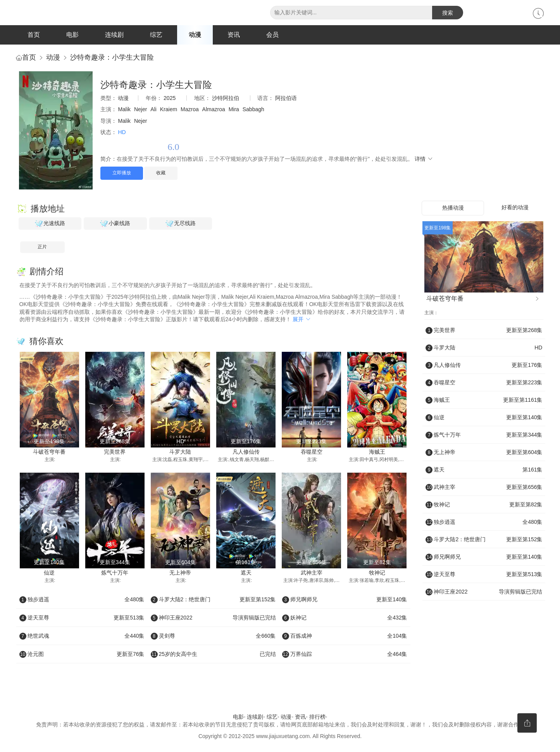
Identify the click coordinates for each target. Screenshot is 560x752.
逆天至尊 (82, 618)
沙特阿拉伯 (226, 98)
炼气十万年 (115, 573)
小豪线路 (115, 224)
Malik (124, 110)
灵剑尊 (213, 636)
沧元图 (82, 654)
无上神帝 (180, 573)
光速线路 (50, 224)
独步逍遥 (82, 600)
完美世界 (115, 452)
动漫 (195, 35)
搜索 (448, 13)
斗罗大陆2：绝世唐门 (213, 600)
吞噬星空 (312, 452)
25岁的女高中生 (213, 654)
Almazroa (214, 110)
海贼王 (377, 452)
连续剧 (114, 35)
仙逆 (49, 573)
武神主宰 (312, 573)
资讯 (234, 35)
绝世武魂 (82, 636)
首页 (34, 35)
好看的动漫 (515, 208)
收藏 (161, 173)
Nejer (140, 110)
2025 (170, 98)
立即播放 (122, 173)
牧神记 (377, 573)
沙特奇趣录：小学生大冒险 (112, 57)
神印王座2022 (213, 618)
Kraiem (169, 110)
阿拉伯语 (286, 98)
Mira (234, 110)
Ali (153, 110)
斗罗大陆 (180, 452)
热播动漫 (453, 208)
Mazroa (190, 110)
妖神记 (345, 618)
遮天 (246, 573)
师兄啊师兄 (345, 600)
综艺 (156, 35)
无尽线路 (181, 224)
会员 (272, 35)
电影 (72, 35)
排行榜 (317, 717)
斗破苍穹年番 (49, 452)
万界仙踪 (345, 654)
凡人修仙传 (246, 452)
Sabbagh (253, 110)
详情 (424, 159)
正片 (42, 247)
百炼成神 (345, 636)
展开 (302, 320)
